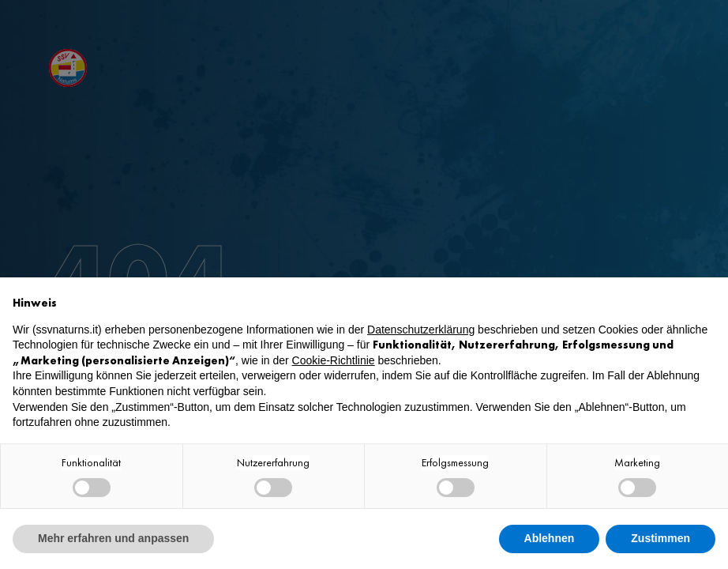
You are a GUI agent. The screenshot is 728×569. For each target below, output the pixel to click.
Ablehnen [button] (550, 538)
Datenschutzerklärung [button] (421, 330)
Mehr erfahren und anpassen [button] (113, 538)
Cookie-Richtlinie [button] (334, 360)
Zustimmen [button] (660, 538)
